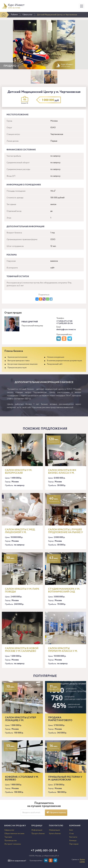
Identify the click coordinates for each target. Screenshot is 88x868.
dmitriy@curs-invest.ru (66, 330)
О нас (72, 834)
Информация (37, 830)
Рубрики (14, 15)
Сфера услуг (27, 15)
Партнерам (74, 844)
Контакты (73, 837)
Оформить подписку (56, 813)
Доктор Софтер (82, 861)
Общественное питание (14, 834)
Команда (73, 841)
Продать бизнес (38, 834)
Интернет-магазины (13, 844)
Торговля (8, 837)
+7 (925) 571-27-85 (64, 321)
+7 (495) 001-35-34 (64, 323)
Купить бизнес (55, 834)
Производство (11, 841)
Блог (71, 830)
